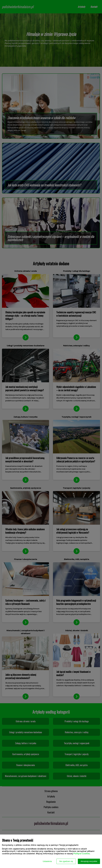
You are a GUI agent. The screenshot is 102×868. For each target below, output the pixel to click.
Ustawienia (47, 861)
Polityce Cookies (82, 853)
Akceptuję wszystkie (89, 861)
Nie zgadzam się (66, 861)
